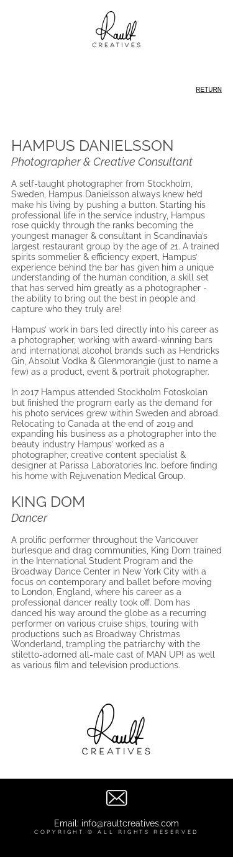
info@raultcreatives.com (130, 823)
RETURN (209, 90)
